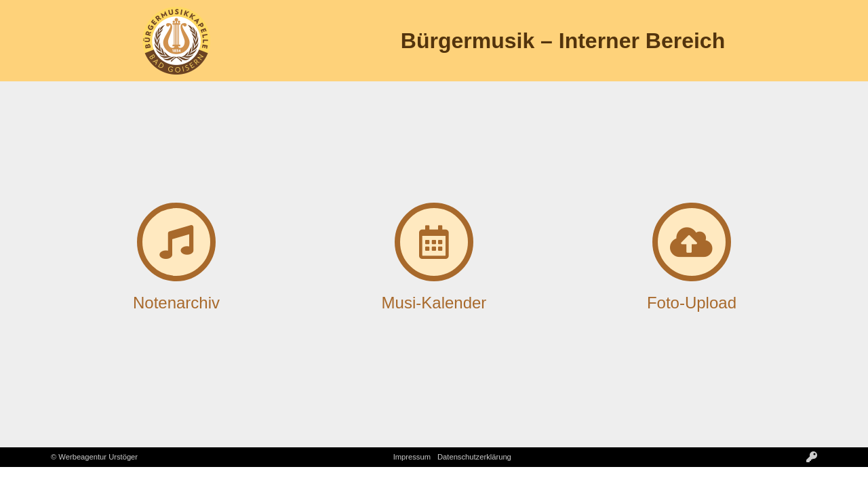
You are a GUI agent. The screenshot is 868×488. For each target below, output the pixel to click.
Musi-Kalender (434, 303)
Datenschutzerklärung (474, 457)
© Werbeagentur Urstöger (94, 457)
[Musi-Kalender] (434, 242)
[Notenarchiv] (176, 242)
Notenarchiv (176, 303)
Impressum (412, 457)
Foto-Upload (692, 303)
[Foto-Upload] (692, 242)
